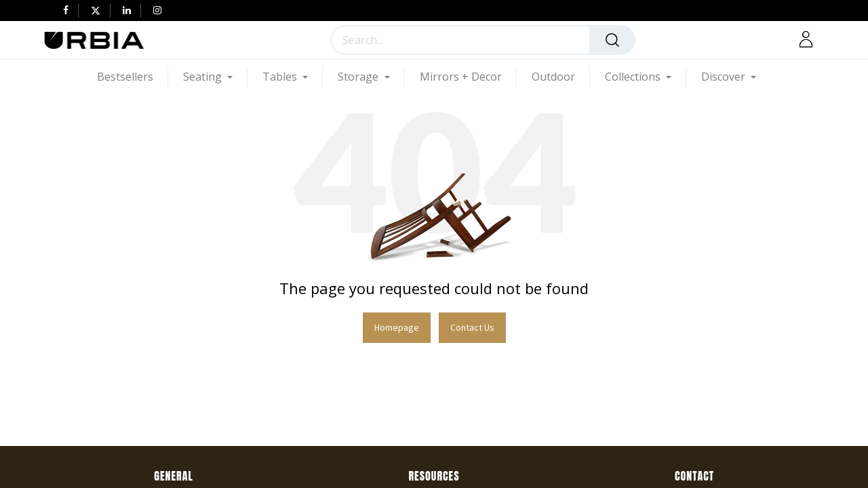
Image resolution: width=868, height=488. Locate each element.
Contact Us (472, 327)
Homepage (397, 327)
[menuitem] (133, 77)
